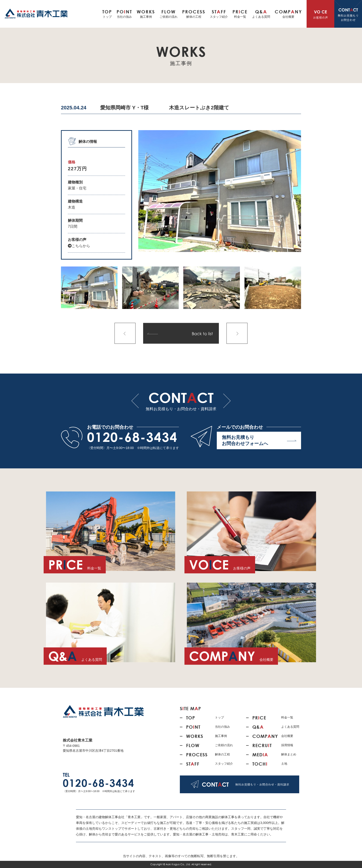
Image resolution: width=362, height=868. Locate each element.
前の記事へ (125, 333)
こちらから (79, 246)
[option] (220, 191)
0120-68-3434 (132, 437)
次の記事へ (237, 333)
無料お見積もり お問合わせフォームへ (259, 440)
